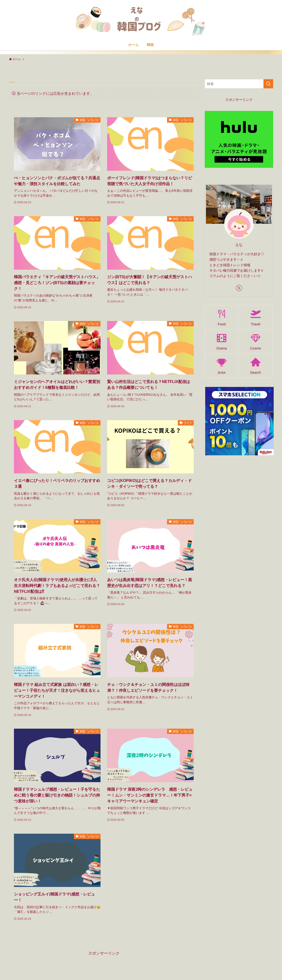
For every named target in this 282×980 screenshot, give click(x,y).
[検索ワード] (239, 84)
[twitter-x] (239, 288)
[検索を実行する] (268, 84)
